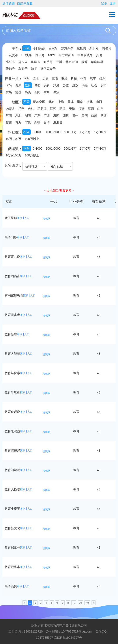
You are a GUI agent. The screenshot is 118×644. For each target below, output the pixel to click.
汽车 (93, 78)
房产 (104, 85)
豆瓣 (59, 62)
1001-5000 (53, 132)
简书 (34, 69)
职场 (9, 92)
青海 (18, 122)
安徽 (72, 109)
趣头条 (23, 62)
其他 (99, 55)
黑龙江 (42, 109)
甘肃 (9, 122)
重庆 (80, 102)
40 (87, 603)
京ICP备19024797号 (68, 638)
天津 (71, 102)
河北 (90, 102)
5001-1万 (70, 132)
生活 (56, 92)
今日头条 (39, 48)
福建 (81, 109)
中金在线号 (85, 55)
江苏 (53, 109)
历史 (45, 78)
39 (80, 603)
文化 (36, 78)
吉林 (31, 109)
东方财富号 (66, 55)
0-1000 (38, 132)
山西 (99, 102)
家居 (47, 92)
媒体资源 (9, 3)
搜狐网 (81, 48)
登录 (104, 3)
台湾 (47, 122)
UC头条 (27, 55)
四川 (66, 115)
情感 (18, 92)
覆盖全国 (39, 102)
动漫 (85, 85)
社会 (94, 85)
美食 (47, 85)
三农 (55, 78)
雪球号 (10, 69)
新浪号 (94, 48)
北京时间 (72, 62)
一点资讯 (12, 55)
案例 (20, 218)
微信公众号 (48, 69)
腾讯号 (40, 55)
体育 (83, 78)
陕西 (104, 115)
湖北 (18, 115)
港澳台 (58, 122)
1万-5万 (85, 132)
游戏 (75, 85)
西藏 (94, 115)
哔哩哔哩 (97, 62)
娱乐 (102, 78)
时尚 (9, 85)
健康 (18, 85)
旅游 (56, 85)
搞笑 (28, 92)
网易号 (107, 48)
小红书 (10, 62)
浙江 (62, 109)
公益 (66, 85)
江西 (91, 109)
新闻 (37, 92)
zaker (52, 55)
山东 (100, 109)
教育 (28, 85)
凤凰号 (36, 62)
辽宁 (21, 109)
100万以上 (32, 139)
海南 (56, 115)
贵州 (75, 115)
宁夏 (28, 122)
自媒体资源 (25, 3)
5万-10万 (100, 132)
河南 (9, 115)
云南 (85, 115)
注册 (112, 3)
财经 (64, 78)
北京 (52, 102)
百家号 (53, 48)
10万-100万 (14, 139)
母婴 (37, 85)
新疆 (37, 122)
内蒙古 (10, 109)
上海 (61, 102)
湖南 (28, 115)
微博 (84, 62)
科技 (74, 78)
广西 (47, 115)
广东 (37, 115)
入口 (27, 218)
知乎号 (48, 62)
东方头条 (67, 48)
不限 (26, 48)
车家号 (23, 69)
